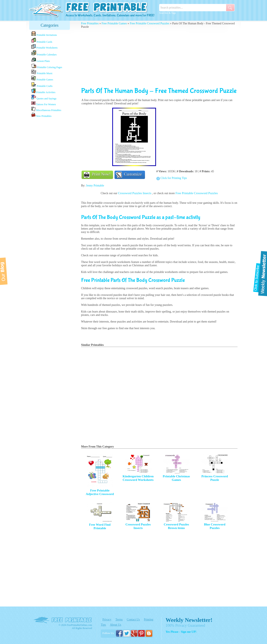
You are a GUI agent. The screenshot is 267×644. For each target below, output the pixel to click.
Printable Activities (43, 91)
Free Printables (90, 23)
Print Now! (101, 174)
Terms (119, 620)
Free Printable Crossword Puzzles (149, 23)
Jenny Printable (95, 186)
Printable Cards (42, 40)
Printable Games (42, 78)
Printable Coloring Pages (47, 66)
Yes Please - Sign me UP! (181, 632)
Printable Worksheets (44, 47)
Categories (50, 25)
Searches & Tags (168, 13)
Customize (133, 174)
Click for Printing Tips (174, 178)
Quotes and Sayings (44, 97)
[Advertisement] (50, 184)
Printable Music (42, 72)
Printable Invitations (44, 34)
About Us (116, 625)
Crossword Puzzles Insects (135, 193)
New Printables (41, 115)
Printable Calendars (44, 53)
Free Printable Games (114, 23)
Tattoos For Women (43, 103)
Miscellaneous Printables (46, 109)
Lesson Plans (41, 60)
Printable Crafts (42, 85)
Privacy (107, 620)
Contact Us (133, 620)
